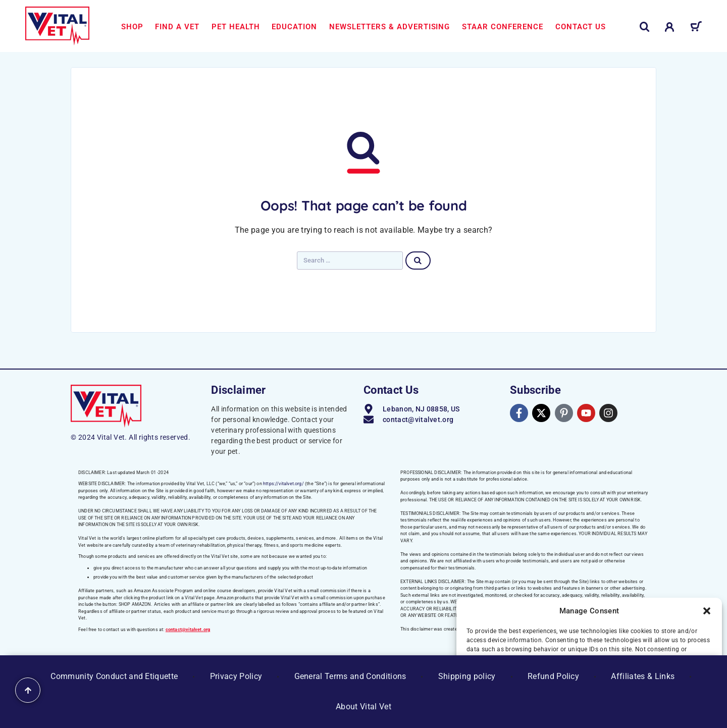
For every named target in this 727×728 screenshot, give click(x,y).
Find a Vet (177, 27)
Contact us (581, 27)
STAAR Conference (503, 27)
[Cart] (696, 28)
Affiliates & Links (643, 676)
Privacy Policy (236, 676)
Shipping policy (467, 676)
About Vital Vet (363, 707)
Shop (132, 27)
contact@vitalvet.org (188, 630)
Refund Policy (553, 676)
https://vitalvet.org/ (283, 484)
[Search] (645, 27)
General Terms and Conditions (350, 676)
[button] (707, 611)
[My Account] (670, 27)
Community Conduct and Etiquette (114, 676)
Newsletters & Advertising (390, 27)
